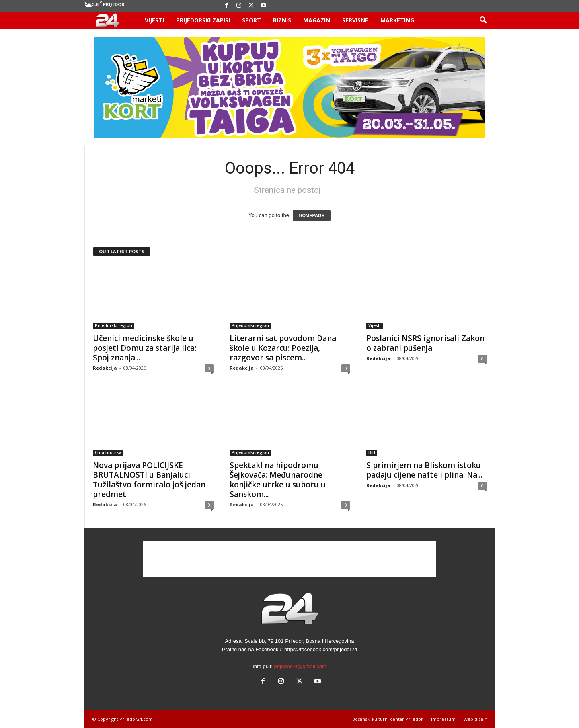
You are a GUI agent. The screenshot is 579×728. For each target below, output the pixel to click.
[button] (483, 20)
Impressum (443, 719)
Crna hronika (108, 452)
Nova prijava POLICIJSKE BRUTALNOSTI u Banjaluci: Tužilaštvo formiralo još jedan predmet (149, 480)
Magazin (317, 20)
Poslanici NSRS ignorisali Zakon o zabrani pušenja (425, 343)
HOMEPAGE (311, 215)
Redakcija (105, 368)
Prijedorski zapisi (203, 20)
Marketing (397, 20)
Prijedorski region (114, 325)
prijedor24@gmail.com (300, 666)
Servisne (355, 20)
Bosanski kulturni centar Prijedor (388, 719)
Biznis (282, 20)
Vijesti (154, 20)
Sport (252, 20)
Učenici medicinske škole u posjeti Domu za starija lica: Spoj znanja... (145, 348)
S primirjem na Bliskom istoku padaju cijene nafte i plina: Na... (424, 470)
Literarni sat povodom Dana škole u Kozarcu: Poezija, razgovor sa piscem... (283, 348)
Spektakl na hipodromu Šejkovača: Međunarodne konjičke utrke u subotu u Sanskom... (278, 480)
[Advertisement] (289, 559)
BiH (372, 452)
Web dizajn (475, 719)
